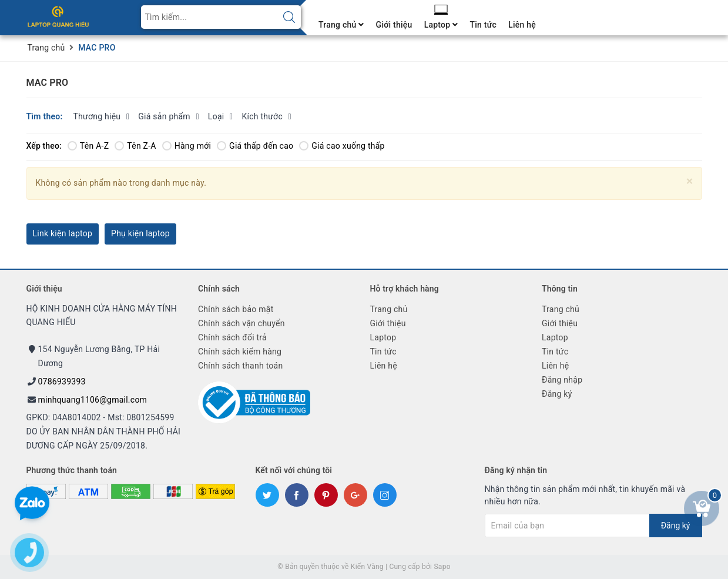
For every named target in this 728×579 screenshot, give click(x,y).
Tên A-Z (88, 146)
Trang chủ (341, 25)
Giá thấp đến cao (255, 146)
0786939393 (62, 381)
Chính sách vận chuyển (241, 323)
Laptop (441, 25)
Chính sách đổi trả (232, 337)
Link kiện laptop (63, 233)
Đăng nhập (562, 380)
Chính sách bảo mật (236, 309)
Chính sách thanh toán (240, 366)
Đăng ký (557, 394)
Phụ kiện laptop (140, 233)
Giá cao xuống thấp (342, 146)
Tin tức (483, 25)
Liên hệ (522, 25)
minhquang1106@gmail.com (93, 400)
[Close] (690, 181)
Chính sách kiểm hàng (240, 352)
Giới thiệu (394, 25)
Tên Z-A (135, 146)
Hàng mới (187, 146)
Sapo (442, 567)
